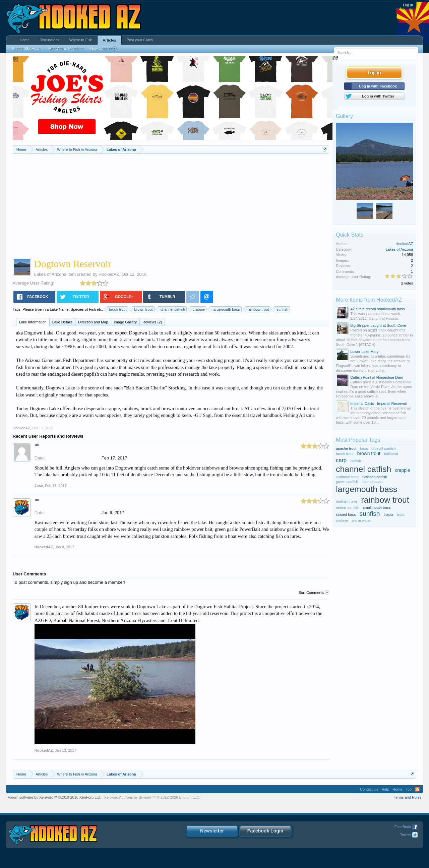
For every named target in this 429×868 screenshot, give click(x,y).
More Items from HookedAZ (369, 300)
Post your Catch (140, 40)
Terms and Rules (408, 797)
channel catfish (172, 309)
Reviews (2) (152, 322)
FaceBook (403, 827)
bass (364, 448)
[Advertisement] (171, 204)
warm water (361, 520)
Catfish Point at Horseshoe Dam (377, 377)
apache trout (346, 448)
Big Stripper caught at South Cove (378, 325)
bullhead (391, 454)
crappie (198, 309)
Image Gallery (125, 322)
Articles (109, 40)
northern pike (347, 501)
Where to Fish (81, 40)
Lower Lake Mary (364, 352)
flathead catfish (375, 477)
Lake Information (33, 322)
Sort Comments (314, 593)
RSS (417, 789)
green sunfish (347, 482)
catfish (356, 461)
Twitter (406, 835)
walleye (342, 520)
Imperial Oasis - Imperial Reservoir (379, 404)
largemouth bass (225, 309)
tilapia (389, 514)
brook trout (117, 309)
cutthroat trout (347, 477)
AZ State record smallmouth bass (378, 309)
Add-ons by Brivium (152, 797)
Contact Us (369, 789)
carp (341, 460)
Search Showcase (27, 49)
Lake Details (63, 322)
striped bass (346, 514)
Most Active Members (66, 49)
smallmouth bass (377, 507)
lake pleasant (373, 482)
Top (409, 789)
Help (385, 789)
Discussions (49, 40)
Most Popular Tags (358, 440)
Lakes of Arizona (50, 274)
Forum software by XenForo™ (54, 797)
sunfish (281, 309)
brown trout (143, 309)
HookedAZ (109, 274)
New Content (104, 49)
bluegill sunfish (384, 448)
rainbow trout (257, 309)
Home (25, 40)
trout (401, 514)
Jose (39, 486)
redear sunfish (348, 507)
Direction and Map (93, 322)
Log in (408, 5)
